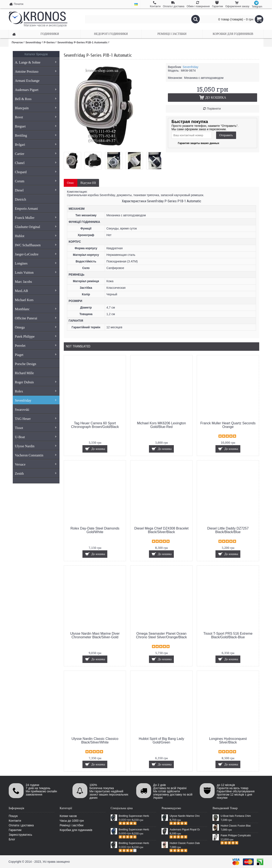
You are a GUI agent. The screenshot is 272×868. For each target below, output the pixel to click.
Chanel (36, 163)
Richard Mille (24, 373)
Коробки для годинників (76, 830)
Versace (36, 464)
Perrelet (36, 346)
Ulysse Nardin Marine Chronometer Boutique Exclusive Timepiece (185, 816)
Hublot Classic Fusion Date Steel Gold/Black (185, 843)
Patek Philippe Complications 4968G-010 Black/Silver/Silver (236, 835)
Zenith (36, 474)
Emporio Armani (26, 209)
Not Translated (78, 346)
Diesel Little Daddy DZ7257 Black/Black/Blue (228, 530)
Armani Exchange (27, 81)
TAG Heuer (36, 419)
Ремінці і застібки (72, 825)
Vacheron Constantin (36, 455)
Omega (36, 327)
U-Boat (36, 437)
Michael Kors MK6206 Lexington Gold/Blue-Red (161, 425)
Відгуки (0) (88, 183)
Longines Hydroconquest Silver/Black (228, 741)
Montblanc (36, 309)
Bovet (36, 117)
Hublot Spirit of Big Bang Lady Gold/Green (161, 741)
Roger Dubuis (36, 382)
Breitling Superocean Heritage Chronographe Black (134, 843)
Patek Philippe (36, 336)
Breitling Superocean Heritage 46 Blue (134, 830)
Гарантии (15, 830)
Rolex (36, 391)
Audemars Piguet (36, 90)
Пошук (13, 816)
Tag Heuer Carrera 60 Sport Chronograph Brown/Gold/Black (95, 425)
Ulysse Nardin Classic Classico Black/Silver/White (95, 741)
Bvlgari (36, 145)
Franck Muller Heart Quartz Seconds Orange (228, 425)
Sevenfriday (36, 400)
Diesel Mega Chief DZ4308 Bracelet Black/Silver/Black (161, 530)
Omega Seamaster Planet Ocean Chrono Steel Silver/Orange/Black (161, 635)
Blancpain (36, 108)
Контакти (15, 821)
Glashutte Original (36, 227)
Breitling (36, 135)
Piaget (36, 355)
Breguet (36, 126)
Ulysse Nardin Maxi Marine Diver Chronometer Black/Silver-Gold (95, 635)
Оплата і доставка (21, 825)
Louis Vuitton (36, 273)
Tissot (36, 428)
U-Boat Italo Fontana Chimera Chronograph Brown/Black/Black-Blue (236, 816)
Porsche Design (25, 364)
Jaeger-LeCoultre (36, 254)
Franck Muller (36, 218)
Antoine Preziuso (36, 72)
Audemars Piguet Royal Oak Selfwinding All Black (185, 830)
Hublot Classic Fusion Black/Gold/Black (236, 826)
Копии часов (68, 816)
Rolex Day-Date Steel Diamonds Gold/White (95, 530)
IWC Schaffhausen (36, 245)
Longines (36, 263)
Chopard (36, 172)
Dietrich (20, 199)
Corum (36, 181)
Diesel (36, 190)
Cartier (36, 154)
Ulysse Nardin (36, 446)
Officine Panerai (36, 318)
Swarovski (22, 410)
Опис (71, 183)
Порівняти (214, 109)
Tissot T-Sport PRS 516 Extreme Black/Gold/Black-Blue (228, 635)
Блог (12, 839)
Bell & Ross (36, 99)
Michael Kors (24, 300)
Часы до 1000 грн (72, 821)
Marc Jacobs (23, 282)
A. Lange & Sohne (36, 62)
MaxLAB (36, 291)
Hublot (36, 236)
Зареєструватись (20, 835)
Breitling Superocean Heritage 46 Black (134, 816)
